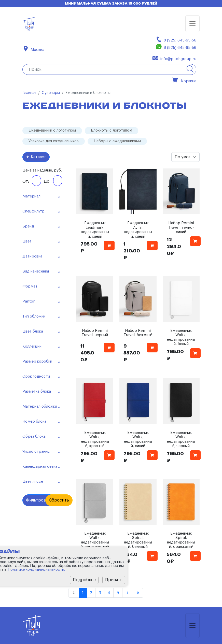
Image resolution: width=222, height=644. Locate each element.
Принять (114, 580)
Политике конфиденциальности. (36, 570)
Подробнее (84, 580)
